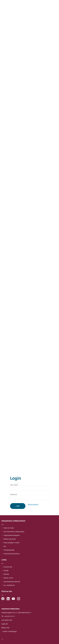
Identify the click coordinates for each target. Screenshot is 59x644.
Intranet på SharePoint (12, 554)
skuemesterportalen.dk (12, 582)
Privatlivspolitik (9, 550)
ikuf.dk (6, 571)
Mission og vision (10, 539)
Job (5, 546)
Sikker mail (5, 628)
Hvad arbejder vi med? (12, 543)
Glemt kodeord (33, 504)
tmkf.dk (6, 574)
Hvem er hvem (9, 528)
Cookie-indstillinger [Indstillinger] (10, 631)
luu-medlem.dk (9, 585)
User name (14, 485)
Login (18, 506)
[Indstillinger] (2, 639)
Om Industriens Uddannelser (14, 532)
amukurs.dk (8, 567)
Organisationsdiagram (12, 535)
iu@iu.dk (5, 624)
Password (14, 494)
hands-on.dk (8, 578)
